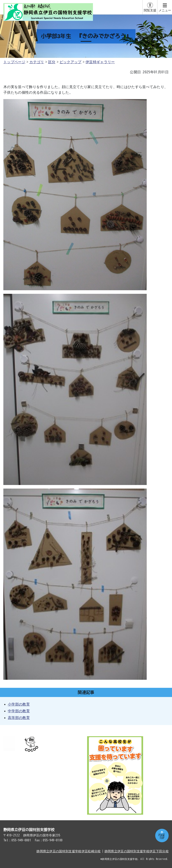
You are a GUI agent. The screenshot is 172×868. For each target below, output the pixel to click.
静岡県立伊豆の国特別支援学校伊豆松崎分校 (69, 851)
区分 (52, 62)
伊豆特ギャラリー (100, 62)
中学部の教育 (19, 711)
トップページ (14, 62)
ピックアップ (71, 62)
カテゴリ (37, 62)
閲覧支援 (150, 10)
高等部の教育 (19, 718)
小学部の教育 (19, 704)
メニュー (165, 10)
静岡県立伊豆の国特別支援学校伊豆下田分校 (137, 851)
